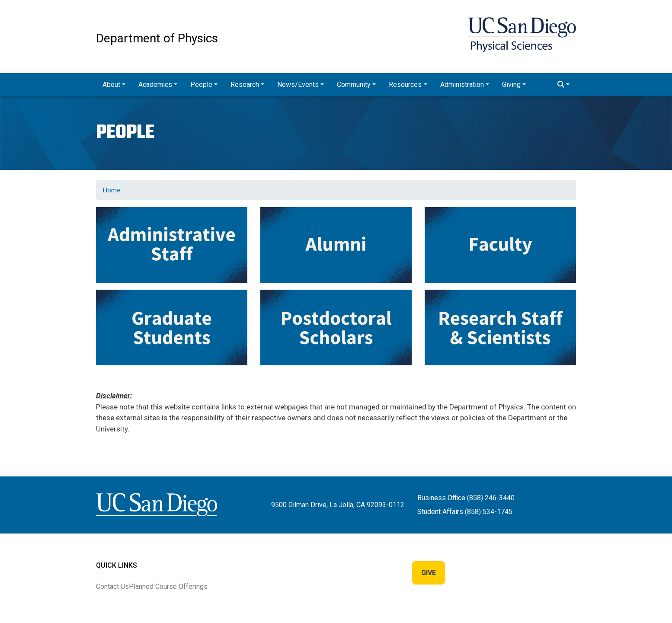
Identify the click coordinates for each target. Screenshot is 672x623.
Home (112, 190)
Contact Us (112, 586)
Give (429, 573)
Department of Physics (157, 38)
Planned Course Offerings (168, 586)
